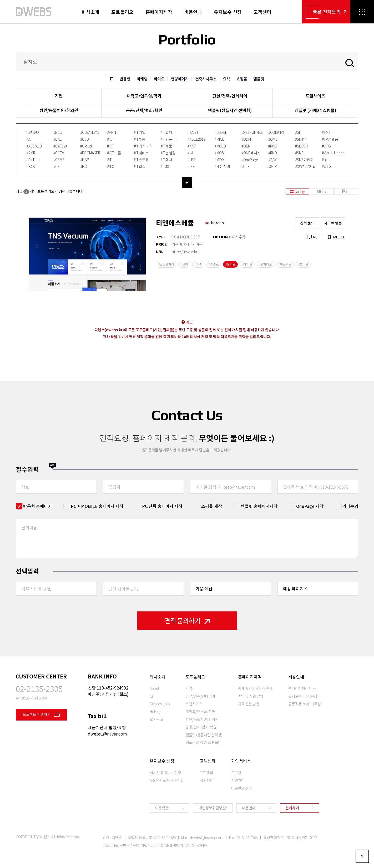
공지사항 (206, 780)
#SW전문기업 (305, 166)
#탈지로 (230, 264)
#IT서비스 (141, 153)
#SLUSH (301, 146)
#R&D (272, 146)
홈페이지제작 (159, 12)
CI (151, 696)
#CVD (85, 139)
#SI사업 (301, 139)
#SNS (299, 153)
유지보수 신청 (228, 12)
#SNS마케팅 (304, 160)
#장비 (184, 264)
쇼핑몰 (242, 79)
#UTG (326, 146)
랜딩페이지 (180, 79)
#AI (29, 139)
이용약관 (162, 808)
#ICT (111, 139)
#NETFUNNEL (252, 132)
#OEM (246, 146)
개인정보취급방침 (212, 808)
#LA (190, 153)
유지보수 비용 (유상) (303, 696)
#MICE (219, 139)
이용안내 (249, 808)
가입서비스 (241, 761)
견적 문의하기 (187, 621)
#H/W (85, 160)
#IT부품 (140, 139)
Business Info (160, 704)
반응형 (125, 79)
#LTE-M (220, 132)
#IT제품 (166, 146)
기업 (59, 96)
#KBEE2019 (196, 139)
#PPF (245, 166)
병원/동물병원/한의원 (59, 110)
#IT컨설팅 (168, 153)
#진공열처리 (166, 264)
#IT (109, 160)
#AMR (31, 153)
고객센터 (262, 12)
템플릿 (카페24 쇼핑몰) (315, 110)
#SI (297, 132)
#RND (273, 153)
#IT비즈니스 (143, 146)
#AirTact (33, 160)
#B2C (58, 132)
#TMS (326, 132)
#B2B (31, 166)
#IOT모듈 (114, 153)
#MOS (219, 153)
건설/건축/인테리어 (230, 96)
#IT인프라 (168, 139)
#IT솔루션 (141, 160)
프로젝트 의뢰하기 (41, 715)
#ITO (111, 166)
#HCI (84, 166)
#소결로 (214, 264)
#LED (192, 160)
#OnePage (250, 160)
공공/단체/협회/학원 (144, 110)
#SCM (273, 166)
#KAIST (193, 132)
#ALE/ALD (34, 146)
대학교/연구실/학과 (144, 96)
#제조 (198, 264)
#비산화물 (285, 264)
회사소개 (90, 12)
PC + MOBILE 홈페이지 (97, 506)
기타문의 (350, 506)
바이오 (159, 79)
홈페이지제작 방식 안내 (255, 688)
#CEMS (59, 160)
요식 (226, 79)
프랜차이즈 (315, 96)
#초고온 (303, 264)
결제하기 (292, 808)
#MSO (219, 160)
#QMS (273, 139)
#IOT (111, 146)
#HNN (112, 132)
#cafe (326, 166)
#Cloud (86, 146)
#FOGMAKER (90, 153)
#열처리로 (266, 264)
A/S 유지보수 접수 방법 (167, 780)
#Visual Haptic (333, 153)
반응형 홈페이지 (37, 506)
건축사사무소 (206, 79)
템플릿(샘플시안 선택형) (230, 110)
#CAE (58, 139)
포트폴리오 (122, 12)
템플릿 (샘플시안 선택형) (204, 735)
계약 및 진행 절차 (251, 696)
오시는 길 (157, 719)
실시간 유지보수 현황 (165, 773)
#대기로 (247, 264)
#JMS (165, 166)
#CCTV (59, 153)
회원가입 (238, 780)
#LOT (192, 166)
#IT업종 (140, 166)
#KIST (192, 146)
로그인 (236, 773)
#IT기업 (140, 132)
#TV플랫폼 (330, 139)
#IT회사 (166, 160)
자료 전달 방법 (249, 704)
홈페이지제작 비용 (302, 688)
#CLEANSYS (90, 132)
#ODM (246, 139)
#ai (324, 160)
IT (112, 79)
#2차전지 (34, 132)
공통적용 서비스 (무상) (305, 704)
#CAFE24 (60, 146)
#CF (56, 166)
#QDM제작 (276, 132)
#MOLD (220, 146)
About (154, 688)
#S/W (272, 160)
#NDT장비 (222, 166)
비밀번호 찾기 (242, 788)
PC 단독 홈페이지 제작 (162, 506)
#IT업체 (166, 132)
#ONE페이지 (251, 153)
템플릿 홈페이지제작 (259, 506)
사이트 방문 (333, 223)
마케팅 (142, 79)
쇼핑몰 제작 (212, 506)
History (155, 711)
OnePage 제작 (310, 506)
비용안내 (193, 12)
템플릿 (259, 79)
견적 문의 (307, 223)
